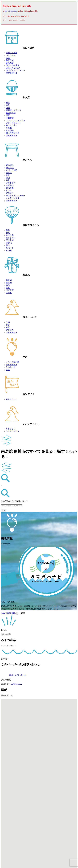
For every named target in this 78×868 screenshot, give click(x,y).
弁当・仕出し (12, 126)
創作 (8, 246)
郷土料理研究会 (13, 134)
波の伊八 (10, 194)
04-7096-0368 (16, 685)
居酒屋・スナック (14, 111)
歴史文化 (10, 168)
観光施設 (10, 166)
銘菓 (8, 288)
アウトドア (11, 184)
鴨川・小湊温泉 (13, 66)
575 (4, 17)
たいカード (11, 368)
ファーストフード (14, 124)
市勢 (8, 323)
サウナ (9, 191)
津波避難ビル (12, 74)
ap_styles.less (11, 11)
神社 (8, 178)
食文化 (9, 244)
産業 (8, 328)
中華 (8, 108)
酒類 (8, 286)
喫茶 (8, 116)
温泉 (8, 181)
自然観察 (10, 236)
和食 (8, 103)
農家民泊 (10, 61)
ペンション (11, 56)
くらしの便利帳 (13, 363)
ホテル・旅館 (12, 53)
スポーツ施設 (12, 171)
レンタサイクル (13, 199)
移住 (8, 370)
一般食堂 (10, 119)
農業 (8, 231)
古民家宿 (10, 64)
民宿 (8, 58)
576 (4, 21)
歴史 (8, 326)
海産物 (9, 281)
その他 (9, 129)
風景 (8, 176)
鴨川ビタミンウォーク (16, 71)
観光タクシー (12, 400)
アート (9, 293)
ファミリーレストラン (16, 121)
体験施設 (10, 186)
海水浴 (9, 173)
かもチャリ (11, 430)
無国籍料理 (11, 113)
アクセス (10, 331)
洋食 (8, 106)
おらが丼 (10, 131)
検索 (4, 511)
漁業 (8, 233)
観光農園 (10, 189)
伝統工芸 (10, 291)
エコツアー (11, 239)
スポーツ (10, 249)
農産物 (9, 283)
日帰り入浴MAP (13, 69)
